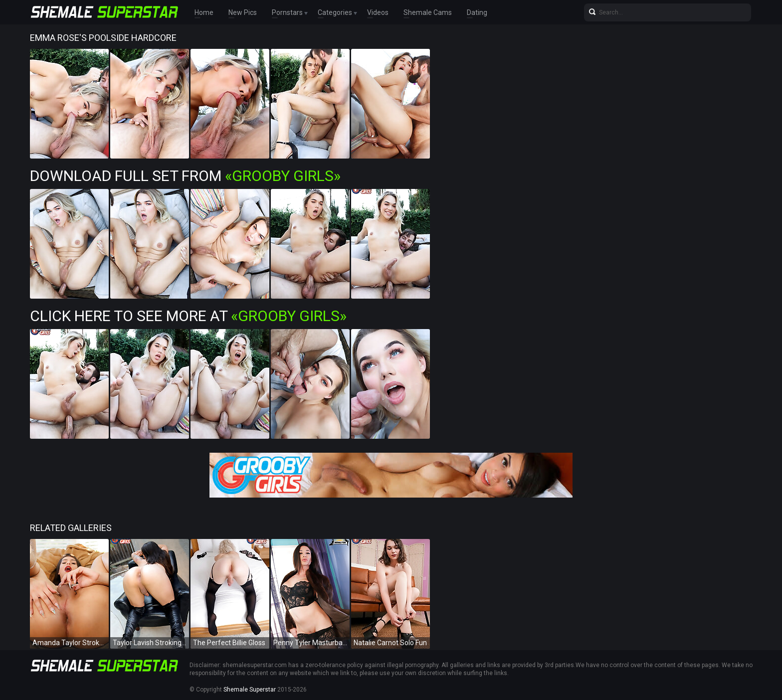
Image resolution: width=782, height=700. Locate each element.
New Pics (243, 12)
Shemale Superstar (250, 690)
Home (204, 12)
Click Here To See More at (188, 316)
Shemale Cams (428, 12)
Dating (477, 12)
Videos (378, 12)
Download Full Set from (185, 176)
